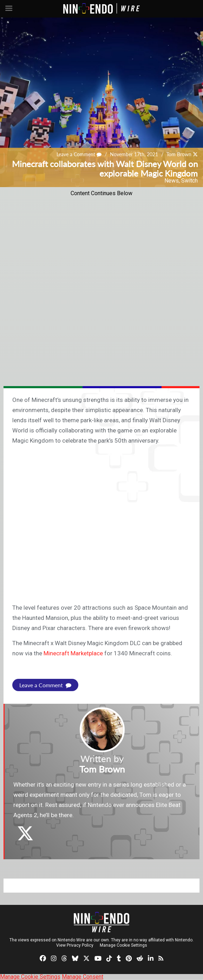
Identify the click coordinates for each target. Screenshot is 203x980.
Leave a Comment (79, 154)
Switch (189, 181)
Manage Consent (83, 977)
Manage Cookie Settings (123, 945)
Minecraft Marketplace (73, 653)
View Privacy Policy (75, 945)
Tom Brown (179, 154)
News (172, 181)
